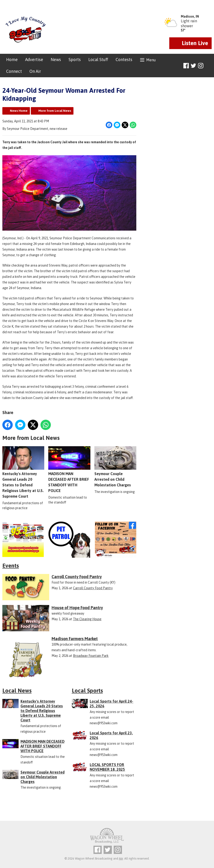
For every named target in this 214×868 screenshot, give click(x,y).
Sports (75, 60)
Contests (124, 60)
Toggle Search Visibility (209, 66)
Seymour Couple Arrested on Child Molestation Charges (115, 467)
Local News (17, 691)
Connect (14, 71)
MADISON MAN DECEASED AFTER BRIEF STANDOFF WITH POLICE (69, 469)
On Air (35, 71)
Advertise (34, 60)
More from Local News (55, 111)
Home (12, 60)
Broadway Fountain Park (91, 656)
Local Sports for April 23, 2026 (111, 735)
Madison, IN (190, 16)
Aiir (121, 858)
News (56, 60)
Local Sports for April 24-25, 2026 (111, 704)
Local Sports (87, 691)
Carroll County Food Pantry (93, 588)
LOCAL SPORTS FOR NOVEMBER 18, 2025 (107, 767)
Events (11, 566)
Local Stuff (98, 60)
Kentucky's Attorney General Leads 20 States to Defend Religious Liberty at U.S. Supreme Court (23, 472)
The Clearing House (87, 619)
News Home (19, 111)
